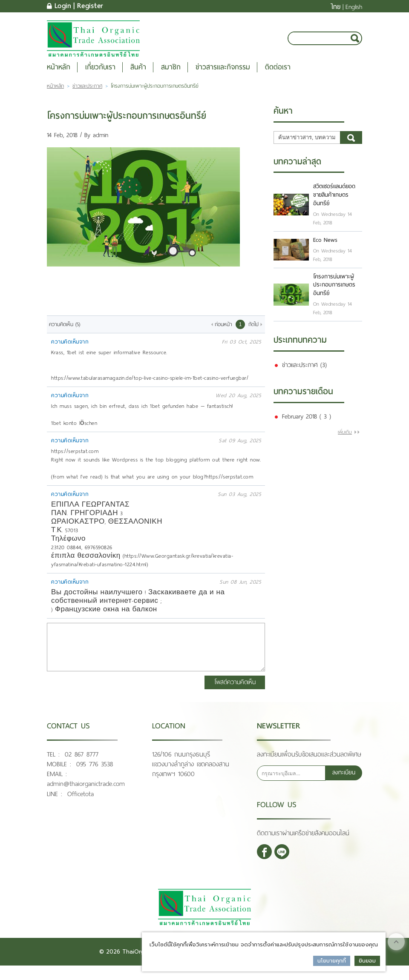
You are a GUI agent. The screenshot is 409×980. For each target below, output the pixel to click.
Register (90, 6)
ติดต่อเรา (278, 76)
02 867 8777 (82, 763)
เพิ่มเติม (345, 441)
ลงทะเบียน (344, 781)
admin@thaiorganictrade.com (86, 792)
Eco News (325, 249)
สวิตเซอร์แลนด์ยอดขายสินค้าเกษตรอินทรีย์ (334, 204)
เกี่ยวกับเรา (100, 76)
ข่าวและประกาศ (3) (304, 374)
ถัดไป (253, 333)
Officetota (81, 802)
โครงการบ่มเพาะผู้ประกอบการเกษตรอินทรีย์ (334, 294)
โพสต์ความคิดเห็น (236, 691)
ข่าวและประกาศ (87, 95)
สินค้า (138, 76)
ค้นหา (351, 146)
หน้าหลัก (59, 76)
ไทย (336, 7)
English (354, 7)
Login (63, 6)
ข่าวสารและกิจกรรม (223, 76)
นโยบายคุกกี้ (332, 961)
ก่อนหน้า (223, 333)
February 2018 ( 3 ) (307, 425)
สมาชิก (171, 76)
